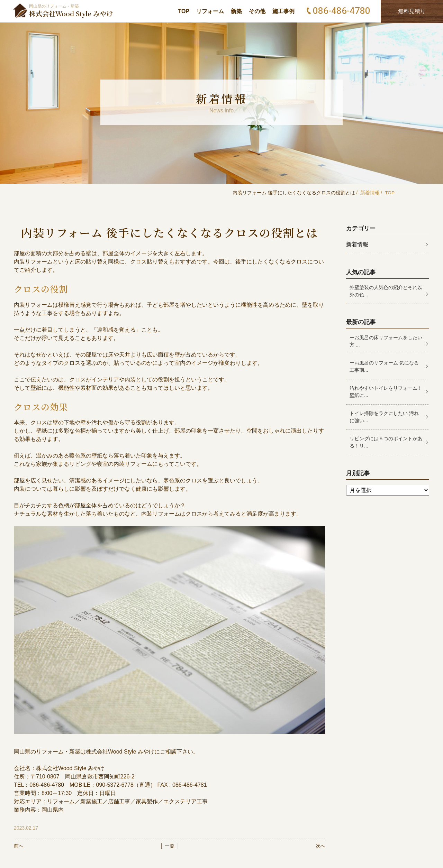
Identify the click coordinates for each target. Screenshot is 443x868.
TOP (184, 11)
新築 (236, 11)
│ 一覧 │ (169, 846)
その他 (257, 11)
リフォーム (210, 11)
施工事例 (283, 11)
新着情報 (370, 193)
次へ (320, 846)
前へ (19, 846)
